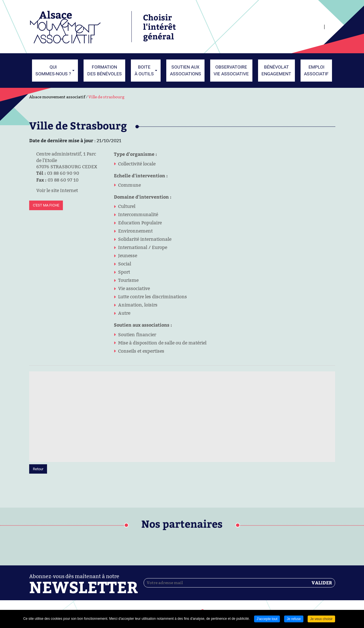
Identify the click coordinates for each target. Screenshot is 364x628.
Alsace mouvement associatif (57, 97)
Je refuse (294, 619)
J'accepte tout (267, 619)
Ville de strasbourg (106, 97)
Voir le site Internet (54, 190)
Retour (38, 410)
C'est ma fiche (46, 205)
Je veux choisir (321, 619)
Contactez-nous (225, 584)
